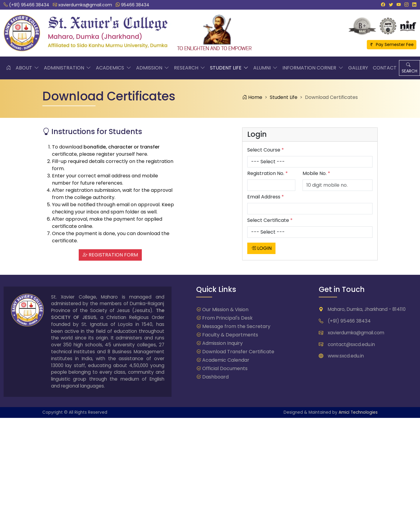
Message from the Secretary (236, 326)
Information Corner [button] (313, 68)
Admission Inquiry (222, 343)
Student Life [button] (229, 68)
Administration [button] (67, 68)
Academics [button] (113, 68)
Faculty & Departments (230, 335)
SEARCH (409, 68)
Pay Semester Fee (392, 44)
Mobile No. (316, 173)
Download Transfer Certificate (238, 352)
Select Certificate (270, 220)
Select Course (266, 150)
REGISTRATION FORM (110, 255)
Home (252, 97)
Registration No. (268, 173)
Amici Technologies (358, 412)
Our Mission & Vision (225, 310)
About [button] (27, 68)
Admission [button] (153, 68)
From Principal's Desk (227, 318)
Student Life (284, 97)
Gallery (358, 68)
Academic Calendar (226, 360)
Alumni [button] (265, 68)
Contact (385, 68)
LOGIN (261, 248)
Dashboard (215, 377)
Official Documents (225, 368)
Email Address (266, 197)
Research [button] (190, 68)
